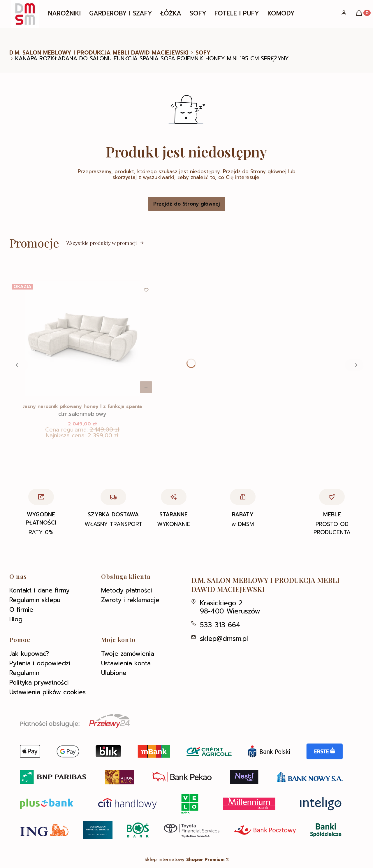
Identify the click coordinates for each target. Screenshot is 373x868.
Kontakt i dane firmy (39, 590)
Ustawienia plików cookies (47, 692)
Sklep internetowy (185, 860)
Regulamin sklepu (35, 600)
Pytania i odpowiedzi (40, 663)
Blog (16, 619)
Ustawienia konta (126, 663)
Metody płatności (127, 590)
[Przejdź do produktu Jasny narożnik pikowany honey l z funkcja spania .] (82, 339)
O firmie (21, 610)
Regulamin (24, 673)
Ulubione (114, 673)
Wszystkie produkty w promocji (105, 243)
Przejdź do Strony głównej (187, 204)
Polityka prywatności (39, 683)
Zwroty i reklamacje (130, 600)
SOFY (203, 53)
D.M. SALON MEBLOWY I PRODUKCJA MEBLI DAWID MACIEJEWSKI (99, 53)
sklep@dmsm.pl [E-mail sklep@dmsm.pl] (224, 639)
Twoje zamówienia (128, 654)
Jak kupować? (29, 654)
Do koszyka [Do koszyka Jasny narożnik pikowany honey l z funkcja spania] (146, 387)
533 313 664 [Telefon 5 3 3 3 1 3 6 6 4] (220, 625)
